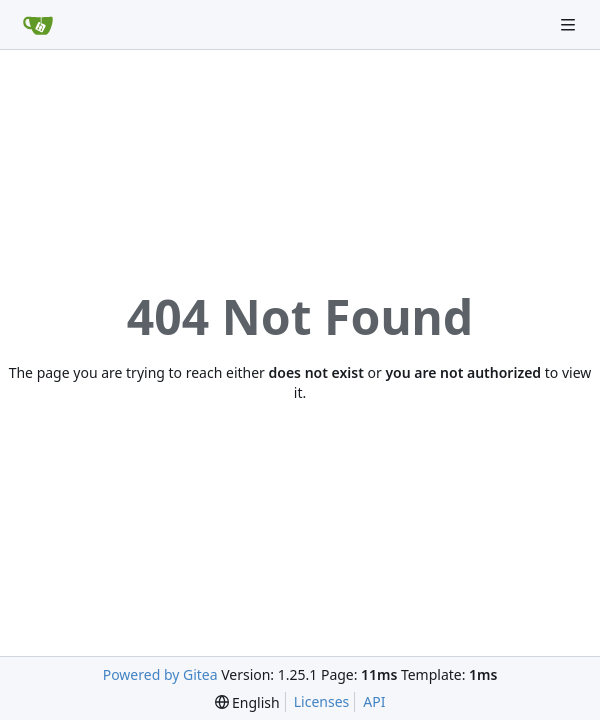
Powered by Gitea (160, 674)
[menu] (247, 702)
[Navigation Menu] (570, 24)
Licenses (322, 701)
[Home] (38, 25)
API (374, 701)
